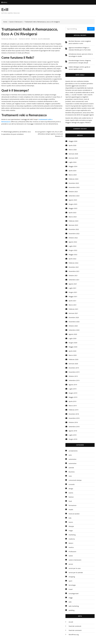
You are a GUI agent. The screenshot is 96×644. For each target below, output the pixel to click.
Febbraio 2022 (74, 263)
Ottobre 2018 (73, 422)
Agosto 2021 (73, 284)
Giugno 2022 (73, 250)
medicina (72, 539)
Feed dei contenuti (75, 626)
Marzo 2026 (73, 150)
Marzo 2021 (73, 305)
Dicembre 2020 (74, 317)
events (71, 493)
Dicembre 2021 (74, 267)
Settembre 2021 (74, 280)
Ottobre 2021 (73, 275)
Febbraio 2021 (74, 309)
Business (72, 472)
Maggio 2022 (73, 254)
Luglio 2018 (73, 435)
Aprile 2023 (73, 213)
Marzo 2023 (73, 217)
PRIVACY (88, 122)
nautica (71, 547)
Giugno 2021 (73, 292)
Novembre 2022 (74, 234)
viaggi (71, 598)
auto (70, 455)
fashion (71, 497)
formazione (73, 505)
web (70, 602)
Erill (5, 9)
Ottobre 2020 (73, 326)
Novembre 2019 (74, 372)
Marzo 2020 (73, 355)
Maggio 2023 (73, 208)
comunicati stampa (75, 480)
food (70, 501)
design (71, 489)
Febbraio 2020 (74, 359)
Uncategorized (74, 593)
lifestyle (71, 526)
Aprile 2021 (73, 301)
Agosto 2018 (73, 431)
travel (71, 589)
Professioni (72, 551)
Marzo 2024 (73, 175)
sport (70, 581)
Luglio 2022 (73, 246)
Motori (71, 543)
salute (71, 556)
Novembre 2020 (74, 322)
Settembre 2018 (74, 427)
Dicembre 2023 (74, 183)
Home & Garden (74, 514)
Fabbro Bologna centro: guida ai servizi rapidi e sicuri (79, 68)
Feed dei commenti (75, 630)
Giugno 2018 (73, 439)
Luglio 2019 (73, 389)
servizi (71, 564)
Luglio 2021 (73, 288)
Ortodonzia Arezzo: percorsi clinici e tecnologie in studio (81, 55)
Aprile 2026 (73, 145)
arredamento (73, 451)
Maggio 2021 (73, 296)
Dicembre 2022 (74, 229)
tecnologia (72, 585)
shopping (72, 577)
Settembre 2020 (74, 330)
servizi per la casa (75, 568)
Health (71, 510)
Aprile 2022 (73, 259)
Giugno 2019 (73, 393)
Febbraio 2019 (74, 410)
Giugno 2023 (73, 204)
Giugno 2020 (73, 343)
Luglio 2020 (73, 338)
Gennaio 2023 (73, 225)
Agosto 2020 (73, 334)
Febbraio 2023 (74, 221)
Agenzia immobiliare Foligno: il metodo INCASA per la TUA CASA (80, 49)
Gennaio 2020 (73, 364)
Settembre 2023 (74, 196)
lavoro (71, 522)
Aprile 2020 (73, 351)
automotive (73, 463)
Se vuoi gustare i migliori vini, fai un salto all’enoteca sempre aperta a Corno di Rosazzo (49, 134)
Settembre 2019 (74, 380)
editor (28, 39)
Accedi (71, 622)
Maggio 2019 (73, 397)
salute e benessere (44, 39)
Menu (4, 2)
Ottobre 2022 (73, 238)
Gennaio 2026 (73, 154)
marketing (72, 535)
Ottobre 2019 (73, 376)
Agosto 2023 (73, 200)
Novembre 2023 (74, 187)
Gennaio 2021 (73, 313)
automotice (73, 459)
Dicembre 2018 (74, 414)
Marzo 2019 (73, 406)
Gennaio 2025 (73, 158)
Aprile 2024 (73, 171)
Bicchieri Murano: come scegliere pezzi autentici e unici (80, 42)
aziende (71, 468)
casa (70, 476)
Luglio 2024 (73, 162)
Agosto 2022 (73, 242)
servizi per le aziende (76, 572)
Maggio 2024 (73, 166)
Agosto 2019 (73, 385)
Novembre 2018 (74, 418)
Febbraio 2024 (74, 179)
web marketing (74, 606)
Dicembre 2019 (74, 368)
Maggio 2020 (73, 347)
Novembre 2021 (74, 271)
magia (71, 531)
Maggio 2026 (73, 141)
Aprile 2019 (73, 401)
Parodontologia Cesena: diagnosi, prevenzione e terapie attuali (80, 62)
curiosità (72, 484)
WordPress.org (74, 634)
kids (70, 518)
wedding (72, 610)
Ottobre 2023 (73, 192)
